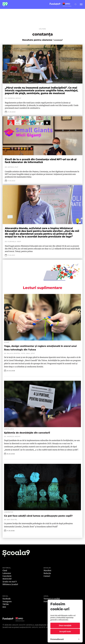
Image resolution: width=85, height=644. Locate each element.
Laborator (7, 573)
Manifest (47, 570)
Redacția (47, 573)
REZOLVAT (7, 579)
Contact (47, 576)
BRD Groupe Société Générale (21, 625)
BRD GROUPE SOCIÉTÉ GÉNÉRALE (41, 627)
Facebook (7, 599)
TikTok (6, 604)
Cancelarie (7, 576)
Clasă (5, 570)
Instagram (7, 601)
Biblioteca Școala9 (10, 584)
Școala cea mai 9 (10, 582)
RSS (4, 607)
